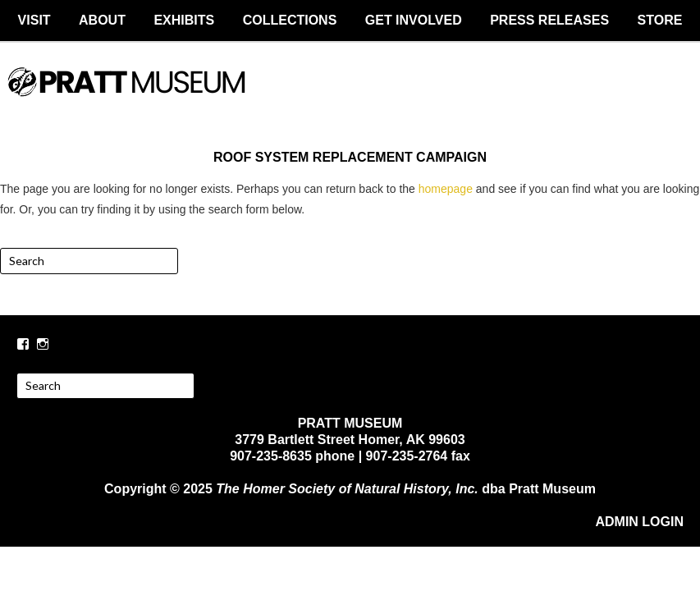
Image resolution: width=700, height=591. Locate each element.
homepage (446, 189)
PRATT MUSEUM (350, 96)
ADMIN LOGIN (639, 522)
